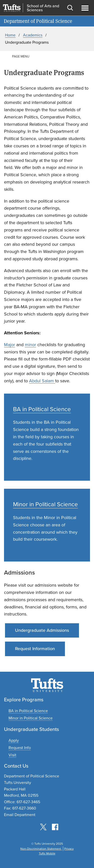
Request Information (35, 649)
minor (30, 345)
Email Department (20, 815)
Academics (33, 35)
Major (10, 345)
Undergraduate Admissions (42, 630)
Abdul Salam (42, 381)
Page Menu (21, 56)
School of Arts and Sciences (43, 8)
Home (10, 35)
